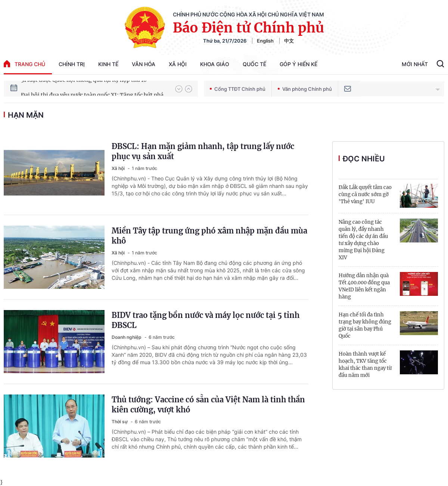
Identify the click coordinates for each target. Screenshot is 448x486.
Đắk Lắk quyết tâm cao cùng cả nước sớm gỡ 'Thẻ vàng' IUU (365, 194)
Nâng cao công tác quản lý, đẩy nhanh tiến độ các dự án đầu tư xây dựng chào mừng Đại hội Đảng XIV (363, 240)
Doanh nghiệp (127, 337)
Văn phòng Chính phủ (305, 89)
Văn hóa (144, 64)
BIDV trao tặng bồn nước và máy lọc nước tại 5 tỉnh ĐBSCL (206, 320)
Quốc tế (254, 64)
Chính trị (72, 64)
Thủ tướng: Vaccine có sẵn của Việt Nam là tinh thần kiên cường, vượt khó (208, 405)
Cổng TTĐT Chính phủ (238, 89)
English (265, 41)
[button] (179, 89)
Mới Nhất (415, 64)
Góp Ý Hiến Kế (298, 64)
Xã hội (178, 64)
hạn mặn (26, 115)
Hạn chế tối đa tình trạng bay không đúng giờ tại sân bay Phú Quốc (365, 325)
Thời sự (120, 422)
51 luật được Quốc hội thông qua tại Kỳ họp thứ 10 (84, 89)
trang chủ (24, 64)
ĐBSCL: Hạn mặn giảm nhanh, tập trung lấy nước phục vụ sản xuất (203, 151)
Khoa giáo (215, 64)
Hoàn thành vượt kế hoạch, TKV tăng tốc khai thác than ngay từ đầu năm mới (365, 365)
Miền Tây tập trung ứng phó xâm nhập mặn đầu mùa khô (209, 236)
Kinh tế (108, 64)
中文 (289, 41)
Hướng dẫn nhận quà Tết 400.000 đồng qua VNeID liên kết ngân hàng (364, 286)
